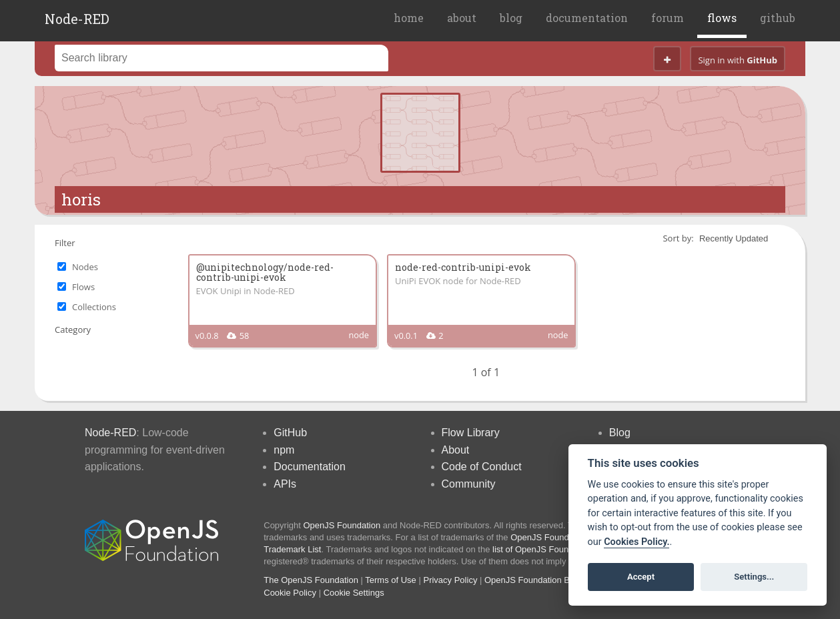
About (456, 450)
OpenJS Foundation (342, 525)
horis (81, 199)
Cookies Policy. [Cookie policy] (637, 542)
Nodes (85, 267)
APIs (285, 484)
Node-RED (77, 19)
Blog (620, 433)
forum (668, 18)
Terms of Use (391, 580)
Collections (94, 307)
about (462, 18)
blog (511, 18)
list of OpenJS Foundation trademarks (565, 549)
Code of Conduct (482, 467)
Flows (83, 287)
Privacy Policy (450, 580)
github (778, 18)
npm (284, 450)
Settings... (754, 577)
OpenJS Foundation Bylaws (538, 580)
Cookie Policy (290, 593)
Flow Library (471, 433)
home (409, 18)
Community (469, 484)
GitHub (290, 433)
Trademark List (292, 549)
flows (722, 18)
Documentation (310, 467)
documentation (587, 18)
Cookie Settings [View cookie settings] (354, 593)
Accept (641, 577)
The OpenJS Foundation (311, 580)
